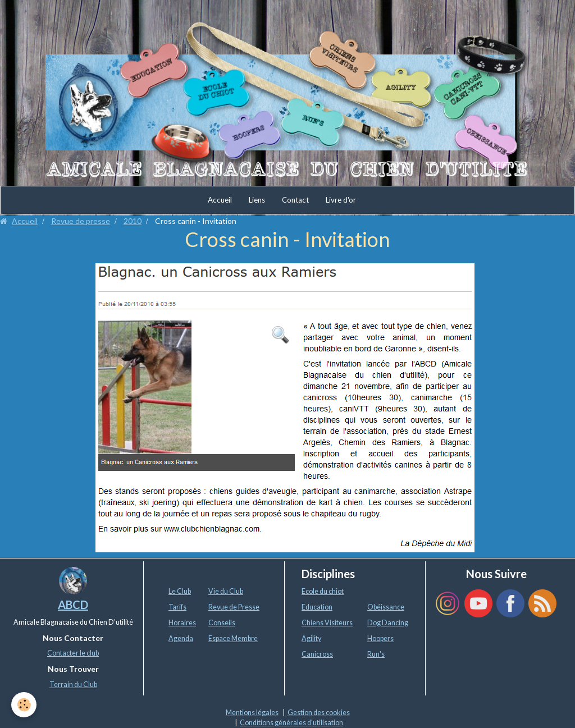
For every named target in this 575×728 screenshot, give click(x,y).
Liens (257, 200)
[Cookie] (24, 705)
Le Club (180, 591)
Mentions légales (252, 713)
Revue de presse (81, 221)
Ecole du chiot (323, 591)
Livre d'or (341, 200)
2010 (133, 221)
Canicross (317, 654)
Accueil (220, 200)
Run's (376, 654)
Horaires (182, 623)
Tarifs (177, 607)
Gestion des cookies (319, 713)
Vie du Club (226, 591)
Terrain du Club (73, 684)
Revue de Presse (234, 607)
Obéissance (386, 607)
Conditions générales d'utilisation (291, 723)
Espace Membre (233, 638)
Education (317, 607)
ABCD (73, 605)
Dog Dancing (388, 623)
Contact (295, 200)
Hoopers (380, 638)
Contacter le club (73, 653)
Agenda (181, 638)
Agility (311, 638)
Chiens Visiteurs (327, 623)
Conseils (222, 623)
